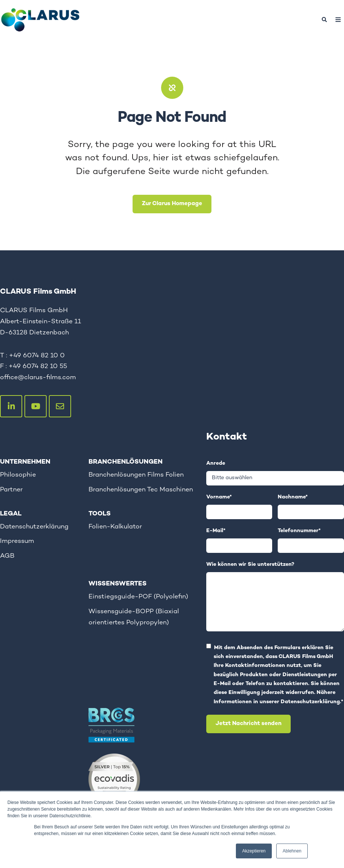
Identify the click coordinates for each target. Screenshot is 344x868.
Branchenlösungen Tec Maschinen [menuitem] (141, 490)
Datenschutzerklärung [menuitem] (34, 527)
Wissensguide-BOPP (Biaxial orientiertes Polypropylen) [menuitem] (134, 617)
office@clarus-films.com (38, 378)
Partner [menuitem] (11, 490)
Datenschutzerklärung (310, 702)
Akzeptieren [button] (254, 851)
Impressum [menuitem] (17, 541)
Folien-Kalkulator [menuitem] (115, 527)
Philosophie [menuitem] (18, 475)
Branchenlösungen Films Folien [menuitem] (136, 475)
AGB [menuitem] (7, 556)
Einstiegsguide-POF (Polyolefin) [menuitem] (138, 597)
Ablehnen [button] (292, 851)
